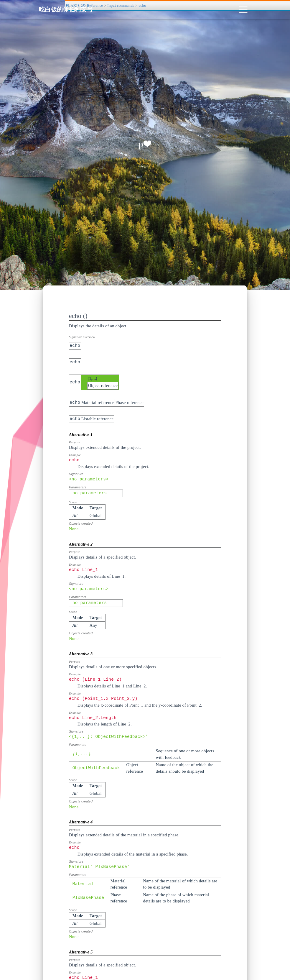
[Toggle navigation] (243, 9)
